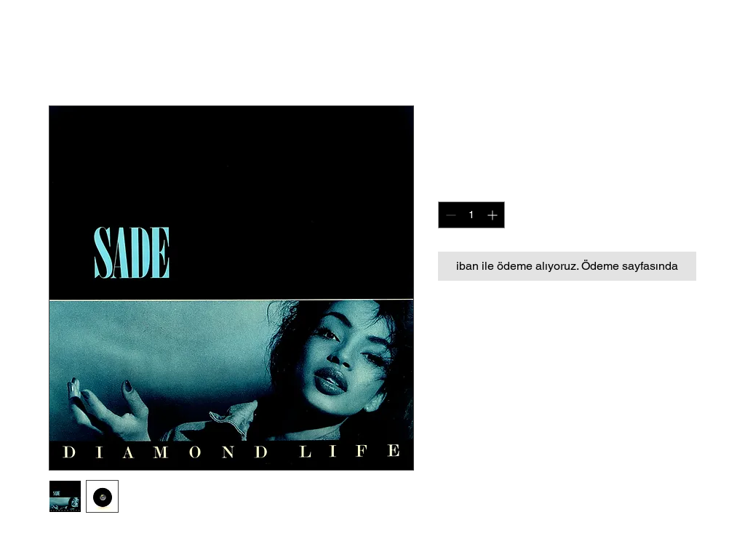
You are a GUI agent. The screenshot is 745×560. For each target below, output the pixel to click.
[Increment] (494, 215)
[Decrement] (449, 215)
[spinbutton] (471, 215)
